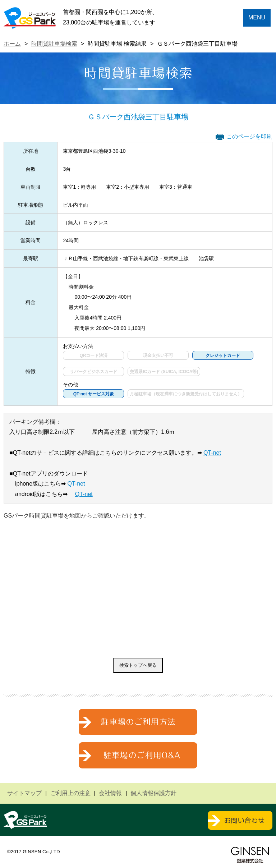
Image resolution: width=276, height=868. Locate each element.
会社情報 (110, 793)
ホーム (12, 44)
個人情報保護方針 (153, 793)
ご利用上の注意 (70, 793)
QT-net (212, 453)
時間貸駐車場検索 (54, 44)
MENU (257, 17)
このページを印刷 (249, 136)
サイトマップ (24, 793)
